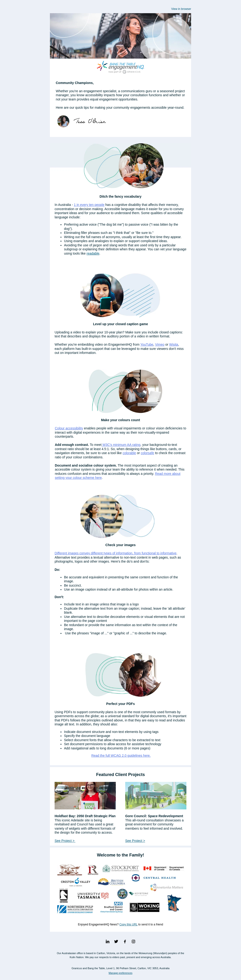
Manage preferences (121, 973)
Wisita (174, 344)
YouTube (147, 344)
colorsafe (147, 453)
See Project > (65, 841)
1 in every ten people (89, 205)
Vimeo (160, 344)
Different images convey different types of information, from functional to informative (116, 553)
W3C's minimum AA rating (121, 445)
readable (93, 253)
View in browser (181, 9)
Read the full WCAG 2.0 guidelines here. (121, 756)
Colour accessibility (69, 428)
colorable (129, 453)
